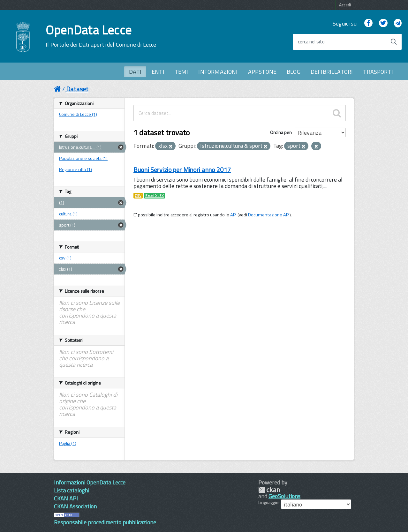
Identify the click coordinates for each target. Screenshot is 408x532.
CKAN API (66, 498)
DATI (135, 72)
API (233, 215)
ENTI (158, 72)
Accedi (345, 5)
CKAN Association (75, 506)
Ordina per (280, 132)
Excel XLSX (155, 196)
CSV (138, 196)
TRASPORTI (378, 72)
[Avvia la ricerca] (394, 42)
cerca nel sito (311, 42)
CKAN (269, 490)
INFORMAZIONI (218, 72)
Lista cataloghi (72, 490)
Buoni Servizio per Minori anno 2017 (182, 170)
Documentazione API (269, 215)
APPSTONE (262, 72)
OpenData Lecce (101, 36)
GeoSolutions (284, 496)
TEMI (181, 72)
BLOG (294, 72)
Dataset (77, 89)
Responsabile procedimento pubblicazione (105, 522)
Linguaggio (268, 503)
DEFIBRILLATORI (332, 72)
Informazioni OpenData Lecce (90, 482)
